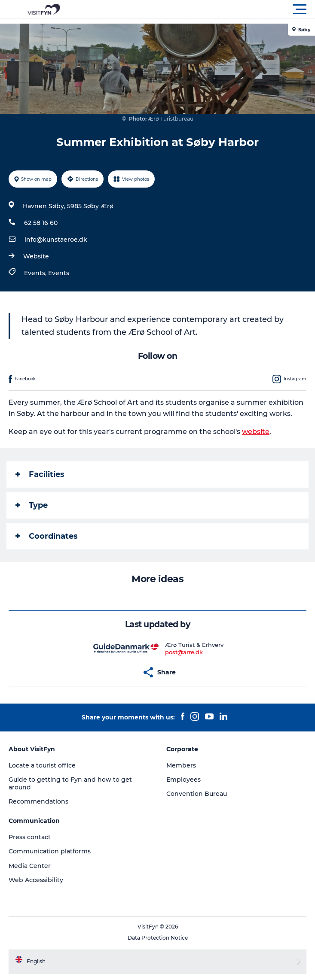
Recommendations (38, 801)
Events (59, 273)
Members (181, 765)
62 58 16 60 (41, 223)
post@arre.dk (184, 652)
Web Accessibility (36, 880)
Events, (36, 273)
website (256, 432)
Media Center (30, 866)
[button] (196, 9)
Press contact (30, 837)
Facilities (40, 474)
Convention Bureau (197, 794)
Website (36, 256)
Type (32, 505)
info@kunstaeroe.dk (56, 240)
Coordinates (47, 536)
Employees (183, 780)
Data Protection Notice (158, 938)
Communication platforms (50, 851)
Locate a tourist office (42, 765)
